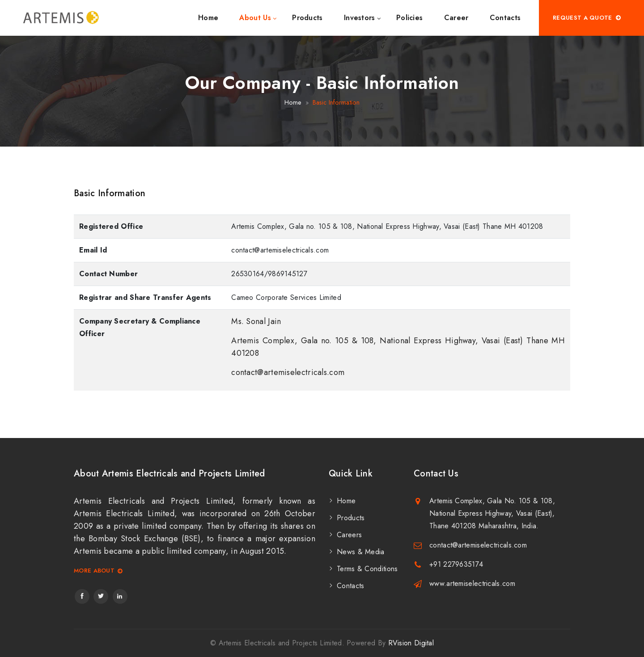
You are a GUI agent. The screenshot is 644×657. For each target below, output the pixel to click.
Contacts (505, 18)
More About (98, 571)
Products (307, 18)
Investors (360, 18)
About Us (255, 18)
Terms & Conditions (367, 569)
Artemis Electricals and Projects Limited (280, 643)
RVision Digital (411, 643)
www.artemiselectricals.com (472, 583)
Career (456, 18)
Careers (349, 535)
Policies (409, 18)
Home (208, 18)
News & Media (361, 552)
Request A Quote (587, 18)
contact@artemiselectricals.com (478, 545)
